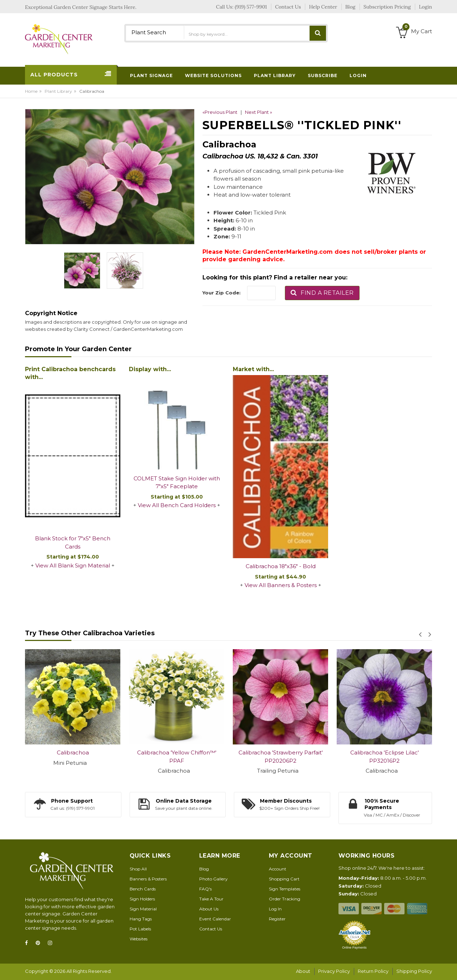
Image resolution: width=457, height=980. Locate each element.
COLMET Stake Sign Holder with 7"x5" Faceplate (177, 483)
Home (31, 91)
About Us (209, 909)
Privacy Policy (334, 971)
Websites (139, 939)
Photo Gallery (214, 879)
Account (278, 869)
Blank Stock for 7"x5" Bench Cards (73, 542)
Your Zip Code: (222, 293)
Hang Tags (141, 919)
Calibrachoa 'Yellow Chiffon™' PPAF (177, 757)
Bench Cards (143, 889)
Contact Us (211, 929)
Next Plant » (258, 112)
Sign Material (143, 909)
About (303, 971)
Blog (204, 869)
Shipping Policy (414, 971)
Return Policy (373, 971)
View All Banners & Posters (281, 585)
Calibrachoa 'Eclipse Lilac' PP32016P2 (385, 757)
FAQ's (205, 889)
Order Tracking (285, 899)
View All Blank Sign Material (73, 565)
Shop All (138, 869)
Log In (275, 909)
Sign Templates (285, 889)
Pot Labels (140, 929)
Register (277, 919)
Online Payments (354, 948)
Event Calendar (215, 919)
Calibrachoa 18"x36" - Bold (281, 566)
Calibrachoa (73, 752)
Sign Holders (142, 899)
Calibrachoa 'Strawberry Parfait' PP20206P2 (281, 757)
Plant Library (58, 91)
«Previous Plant (220, 112)
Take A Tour (211, 899)
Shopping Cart (284, 879)
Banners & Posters (148, 879)
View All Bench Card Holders (177, 505)
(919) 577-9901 (251, 7)
